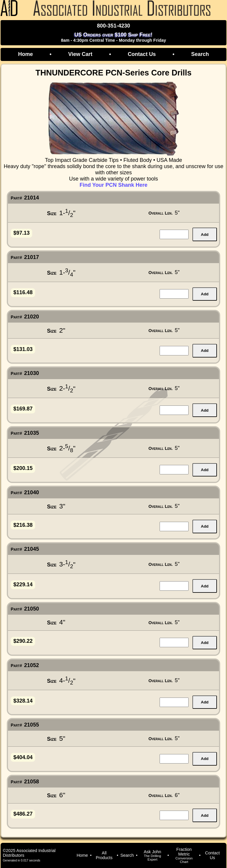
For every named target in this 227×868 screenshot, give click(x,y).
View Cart (80, 54)
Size (52, 213)
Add (205, 235)
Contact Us (142, 54)
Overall (160, 213)
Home (25, 54)
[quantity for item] (174, 234)
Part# (16, 198)
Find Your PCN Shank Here (113, 185)
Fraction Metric (184, 855)
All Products (104, 855)
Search (200, 54)
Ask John (152, 855)
